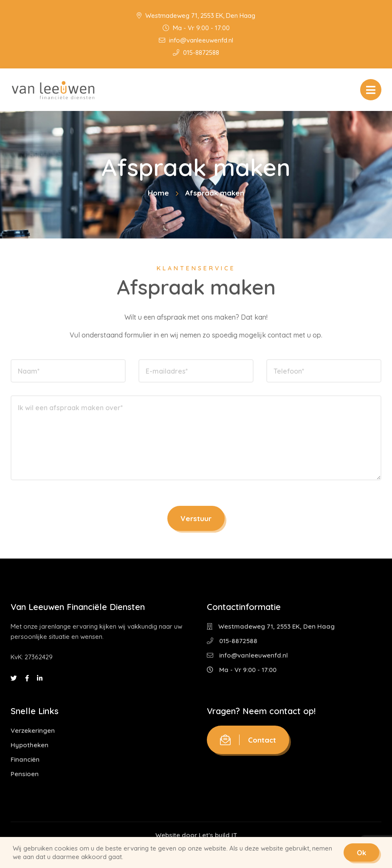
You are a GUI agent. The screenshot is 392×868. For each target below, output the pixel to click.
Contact (248, 740)
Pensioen (25, 774)
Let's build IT (218, 835)
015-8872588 (196, 52)
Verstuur (196, 518)
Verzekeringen (33, 730)
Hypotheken (30, 745)
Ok (361, 852)
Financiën (25, 759)
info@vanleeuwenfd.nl (196, 40)
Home (158, 193)
